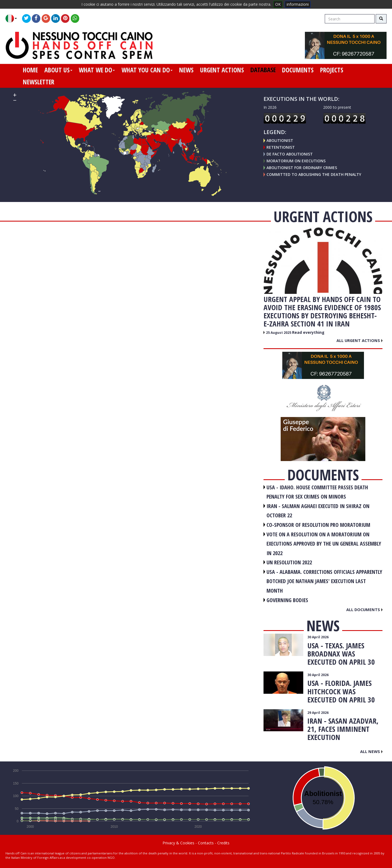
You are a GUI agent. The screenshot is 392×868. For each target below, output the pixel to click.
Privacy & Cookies (178, 843)
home (30, 70)
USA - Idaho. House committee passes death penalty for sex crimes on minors (317, 492)
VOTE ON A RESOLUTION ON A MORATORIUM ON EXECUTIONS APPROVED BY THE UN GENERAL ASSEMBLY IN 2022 (324, 544)
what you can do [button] (147, 70)
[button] (13, 18)
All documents (364, 609)
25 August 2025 (279, 333)
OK (278, 4)
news (186, 70)
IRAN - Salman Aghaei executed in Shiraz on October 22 (318, 511)
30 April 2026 (318, 637)
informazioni (298, 4)
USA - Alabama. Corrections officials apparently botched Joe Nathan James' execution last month (324, 581)
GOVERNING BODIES (287, 600)
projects (332, 70)
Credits (223, 843)
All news (371, 751)
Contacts (206, 843)
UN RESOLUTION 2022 (289, 562)
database (263, 70)
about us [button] (58, 70)
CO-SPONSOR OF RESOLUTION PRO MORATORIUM (318, 525)
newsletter (39, 82)
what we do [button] (97, 70)
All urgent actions (359, 340)
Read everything (308, 332)
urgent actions (222, 70)
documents (298, 70)
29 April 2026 (318, 713)
